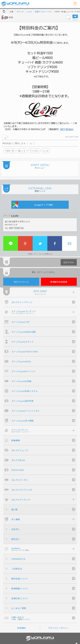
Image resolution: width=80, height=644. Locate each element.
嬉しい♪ (22, 151)
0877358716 (16, 228)
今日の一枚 (9, 151)
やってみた (34, 151)
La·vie (45, 151)
